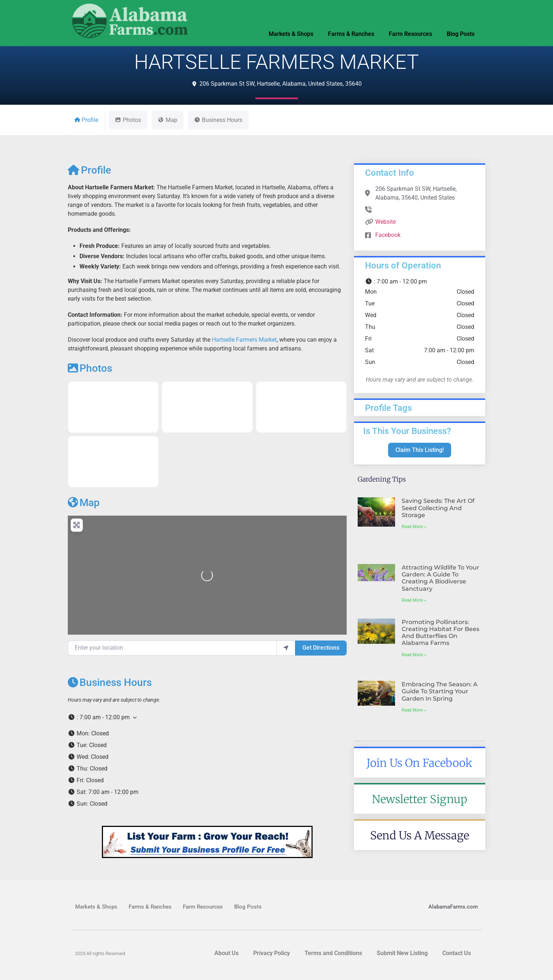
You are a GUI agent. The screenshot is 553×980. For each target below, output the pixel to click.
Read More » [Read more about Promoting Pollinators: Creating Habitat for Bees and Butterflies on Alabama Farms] (414, 655)
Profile (89, 170)
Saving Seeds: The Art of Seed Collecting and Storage (438, 508)
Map (84, 503)
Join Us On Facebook (419, 763)
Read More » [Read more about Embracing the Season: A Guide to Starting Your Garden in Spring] (414, 710)
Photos (90, 368)
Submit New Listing (402, 953)
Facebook (388, 235)
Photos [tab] (128, 120)
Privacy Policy (272, 953)
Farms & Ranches (351, 34)
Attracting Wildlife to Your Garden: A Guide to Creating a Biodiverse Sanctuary (440, 578)
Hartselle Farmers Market (244, 340)
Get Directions (321, 648)
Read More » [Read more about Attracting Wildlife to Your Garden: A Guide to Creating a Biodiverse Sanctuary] (414, 600)
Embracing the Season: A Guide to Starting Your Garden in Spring (440, 691)
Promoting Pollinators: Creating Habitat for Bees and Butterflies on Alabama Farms (440, 633)
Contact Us (457, 953)
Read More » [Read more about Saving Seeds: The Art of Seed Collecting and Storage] (414, 527)
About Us (226, 953)
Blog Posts (461, 34)
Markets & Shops (291, 34)
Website (386, 222)
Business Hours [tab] (218, 120)
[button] (207, 717)
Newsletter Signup (420, 799)
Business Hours (110, 682)
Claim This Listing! (420, 450)
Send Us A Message (420, 835)
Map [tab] (168, 120)
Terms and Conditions (333, 953)
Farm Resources (410, 34)
